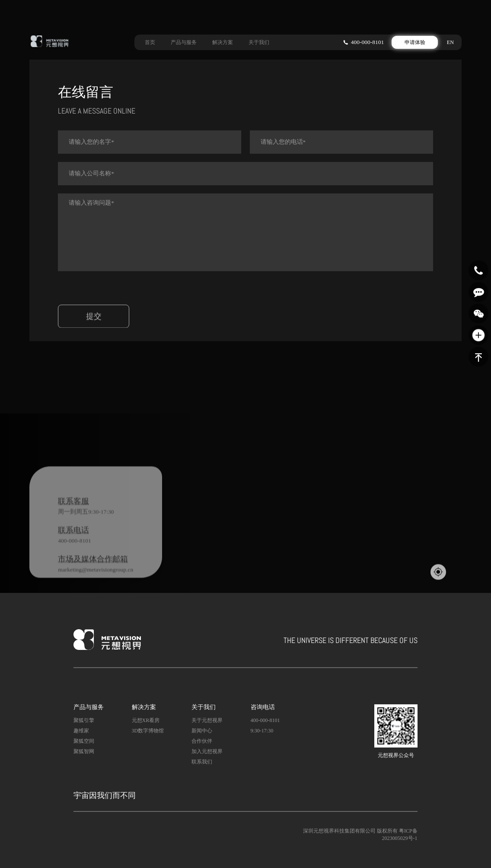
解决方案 (223, 41)
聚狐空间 (84, 741)
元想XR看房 (146, 720)
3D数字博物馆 (148, 731)
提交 (94, 329)
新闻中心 (202, 731)
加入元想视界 (207, 751)
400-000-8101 (368, 40)
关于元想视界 (207, 720)
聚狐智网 (84, 751)
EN (450, 41)
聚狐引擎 (84, 720)
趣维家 (81, 731)
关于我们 (259, 41)
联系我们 (202, 762)
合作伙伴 (202, 741)
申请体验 (415, 41)
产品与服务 (184, 41)
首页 (150, 41)
